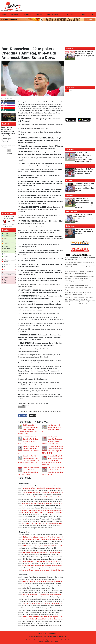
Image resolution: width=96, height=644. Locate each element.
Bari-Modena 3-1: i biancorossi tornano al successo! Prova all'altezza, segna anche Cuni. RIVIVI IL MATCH (28, 430)
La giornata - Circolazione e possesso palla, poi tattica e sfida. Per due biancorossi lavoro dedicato (54, 550)
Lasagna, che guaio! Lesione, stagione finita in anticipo (39, 548)
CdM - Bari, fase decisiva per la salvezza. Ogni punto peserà (41, 559)
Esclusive (69, 195)
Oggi (67, 91)
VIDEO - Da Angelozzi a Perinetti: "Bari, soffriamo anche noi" (84, 231)
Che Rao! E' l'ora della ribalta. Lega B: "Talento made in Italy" (41, 526)
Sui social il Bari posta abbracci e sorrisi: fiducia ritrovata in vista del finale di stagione (49, 593)
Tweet (33, 416)
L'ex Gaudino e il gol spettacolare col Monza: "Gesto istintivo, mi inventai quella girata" (50, 495)
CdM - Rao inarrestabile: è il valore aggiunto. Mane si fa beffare (42, 610)
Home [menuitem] (4, 14)
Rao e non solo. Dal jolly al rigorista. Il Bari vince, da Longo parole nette (45, 619)
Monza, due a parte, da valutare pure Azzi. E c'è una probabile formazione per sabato (49, 541)
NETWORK (32, 637)
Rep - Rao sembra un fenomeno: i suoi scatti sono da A (40, 615)
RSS (66, 637)
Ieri (71, 91)
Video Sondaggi (71, 211)
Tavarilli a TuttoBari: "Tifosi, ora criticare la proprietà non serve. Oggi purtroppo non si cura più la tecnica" (56, 561)
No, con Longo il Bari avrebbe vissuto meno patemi (9, 146)
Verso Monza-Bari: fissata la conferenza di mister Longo (40, 544)
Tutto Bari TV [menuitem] (83, 14)
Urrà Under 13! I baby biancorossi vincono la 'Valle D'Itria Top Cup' (43, 584)
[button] (9, 150)
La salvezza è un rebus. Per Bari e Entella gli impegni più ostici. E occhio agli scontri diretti (51, 497)
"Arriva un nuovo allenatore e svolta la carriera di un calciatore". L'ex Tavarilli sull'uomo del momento (54, 521)
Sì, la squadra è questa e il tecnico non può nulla (9, 140)
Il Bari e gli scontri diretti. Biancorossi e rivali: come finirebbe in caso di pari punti (48, 604)
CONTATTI (55, 637)
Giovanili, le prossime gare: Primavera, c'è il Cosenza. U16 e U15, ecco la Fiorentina (49, 519)
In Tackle (69, 181)
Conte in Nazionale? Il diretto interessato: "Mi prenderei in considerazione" (46, 621)
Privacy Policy (53, 633)
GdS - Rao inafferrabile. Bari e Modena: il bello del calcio (40, 612)
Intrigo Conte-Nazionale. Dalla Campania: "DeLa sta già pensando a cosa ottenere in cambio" (52, 490)
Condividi (23, 416)
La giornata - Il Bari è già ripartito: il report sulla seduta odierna (42, 601)
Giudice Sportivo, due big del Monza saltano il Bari (38, 588)
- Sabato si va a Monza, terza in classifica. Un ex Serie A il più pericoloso (49, 535)
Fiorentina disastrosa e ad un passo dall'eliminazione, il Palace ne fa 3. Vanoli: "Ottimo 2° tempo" (79, 288)
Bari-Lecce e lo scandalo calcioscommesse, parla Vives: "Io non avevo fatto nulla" (48, 486)
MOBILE (62, 637)
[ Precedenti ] (9, 226)
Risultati (9, 154)
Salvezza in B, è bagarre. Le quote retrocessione (37, 528)
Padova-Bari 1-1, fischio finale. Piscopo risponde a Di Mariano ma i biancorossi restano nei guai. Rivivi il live (53, 460)
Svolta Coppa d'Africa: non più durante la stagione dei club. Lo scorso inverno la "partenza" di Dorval (54, 568)
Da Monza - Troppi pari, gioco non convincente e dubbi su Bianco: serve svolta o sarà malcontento (54, 577)
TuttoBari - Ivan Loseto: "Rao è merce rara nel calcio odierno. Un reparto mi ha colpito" (50, 510)
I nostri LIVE (26, 403)
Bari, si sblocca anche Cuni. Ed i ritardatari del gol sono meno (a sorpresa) (46, 563)
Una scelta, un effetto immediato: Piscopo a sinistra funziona (41, 488)
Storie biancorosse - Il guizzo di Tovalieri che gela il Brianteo (41, 508)
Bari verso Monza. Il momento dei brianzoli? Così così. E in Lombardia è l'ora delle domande (52, 570)
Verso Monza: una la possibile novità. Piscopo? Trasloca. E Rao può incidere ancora (49, 504)
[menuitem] (93, 14)
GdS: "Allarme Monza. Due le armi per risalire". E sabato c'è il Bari (43, 517)
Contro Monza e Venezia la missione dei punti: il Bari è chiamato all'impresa (46, 539)
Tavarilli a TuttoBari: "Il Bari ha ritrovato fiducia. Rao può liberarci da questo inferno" (49, 566)
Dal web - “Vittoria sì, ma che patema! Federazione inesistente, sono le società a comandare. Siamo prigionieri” (58, 581)
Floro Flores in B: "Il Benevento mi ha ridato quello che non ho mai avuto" (45, 499)
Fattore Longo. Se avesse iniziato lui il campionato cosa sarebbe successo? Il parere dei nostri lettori (54, 512)
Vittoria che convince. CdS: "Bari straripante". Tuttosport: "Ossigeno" (44, 608)
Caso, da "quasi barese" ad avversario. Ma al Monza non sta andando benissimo (48, 595)
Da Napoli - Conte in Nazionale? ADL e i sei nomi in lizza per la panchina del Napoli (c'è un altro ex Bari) (56, 506)
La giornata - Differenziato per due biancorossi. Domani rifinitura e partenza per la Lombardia (52, 501)
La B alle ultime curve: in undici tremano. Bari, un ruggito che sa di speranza (46, 599)
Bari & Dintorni (71, 226)
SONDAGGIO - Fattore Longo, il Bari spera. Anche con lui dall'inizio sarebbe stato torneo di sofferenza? (55, 546)
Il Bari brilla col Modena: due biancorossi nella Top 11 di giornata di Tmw (45, 597)
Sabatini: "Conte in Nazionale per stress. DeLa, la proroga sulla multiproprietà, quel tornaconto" (53, 617)
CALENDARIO (48, 637)
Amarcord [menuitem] (27, 14)
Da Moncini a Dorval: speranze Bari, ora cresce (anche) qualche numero (45, 626)
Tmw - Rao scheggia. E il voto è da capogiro (36, 623)
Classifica (5, 230)
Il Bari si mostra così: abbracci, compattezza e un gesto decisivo (42, 493)
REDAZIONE (39, 637)
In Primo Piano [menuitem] (53, 14)
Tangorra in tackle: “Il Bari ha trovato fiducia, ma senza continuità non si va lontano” (49, 590)
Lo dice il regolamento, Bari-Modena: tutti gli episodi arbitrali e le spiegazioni (46, 586)
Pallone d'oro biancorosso (75, 166)
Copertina (69, 48)
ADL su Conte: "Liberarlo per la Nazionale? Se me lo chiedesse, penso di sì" (46, 606)
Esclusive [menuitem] (15, 14)
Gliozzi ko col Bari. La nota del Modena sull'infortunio (39, 579)
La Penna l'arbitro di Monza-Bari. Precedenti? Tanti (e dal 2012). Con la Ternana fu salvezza (52, 555)
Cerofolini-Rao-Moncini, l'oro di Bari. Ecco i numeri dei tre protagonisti (44, 552)
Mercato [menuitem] (39, 14)
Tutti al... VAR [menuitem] (68, 14)
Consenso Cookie (43, 633)
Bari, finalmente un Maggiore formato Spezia (36, 515)
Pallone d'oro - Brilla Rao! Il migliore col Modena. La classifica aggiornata (45, 557)
